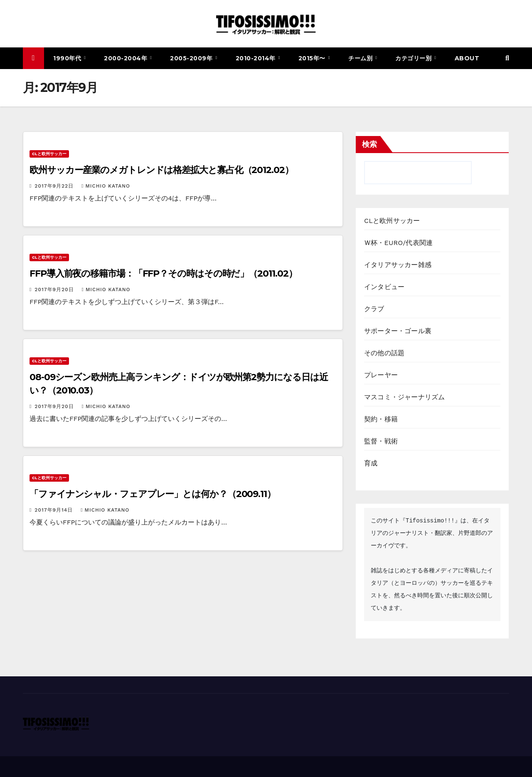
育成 (371, 463)
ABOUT (467, 58)
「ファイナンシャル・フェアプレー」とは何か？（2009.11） (153, 494)
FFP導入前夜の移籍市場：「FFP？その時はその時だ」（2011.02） (163, 273)
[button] (507, 58)
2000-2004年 (127, 58)
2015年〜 (313, 58)
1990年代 (68, 58)
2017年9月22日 (55, 186)
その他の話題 (384, 353)
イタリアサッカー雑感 (398, 265)
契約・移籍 (381, 419)
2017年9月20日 (55, 290)
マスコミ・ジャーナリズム (404, 397)
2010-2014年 (257, 58)
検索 (369, 144)
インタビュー (384, 287)
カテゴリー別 (414, 58)
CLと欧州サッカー (49, 154)
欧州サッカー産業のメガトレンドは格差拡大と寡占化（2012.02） (161, 170)
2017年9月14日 (55, 510)
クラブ (374, 309)
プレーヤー (381, 375)
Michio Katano (106, 186)
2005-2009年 (192, 58)
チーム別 (361, 58)
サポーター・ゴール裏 (398, 331)
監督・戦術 (381, 441)
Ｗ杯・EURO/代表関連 (398, 243)
